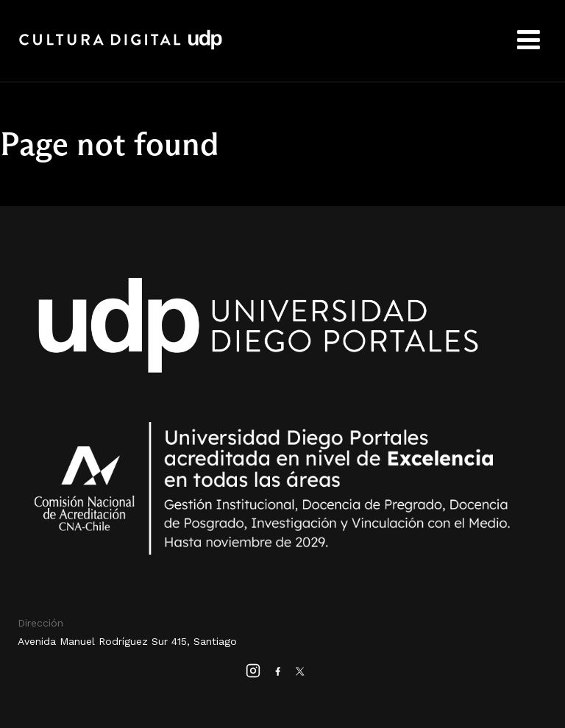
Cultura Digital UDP (121, 48)
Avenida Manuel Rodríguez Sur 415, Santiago (127, 641)
